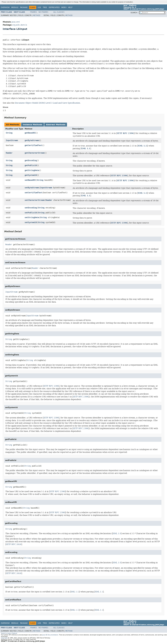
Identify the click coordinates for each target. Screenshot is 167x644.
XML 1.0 (117, 533)
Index (64, 7)
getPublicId (31, 165)
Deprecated (54, 7)
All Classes (59, 12)
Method (37, 15)
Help (70, 7)
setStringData (32, 217)
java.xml (16, 22)
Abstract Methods (56, 125)
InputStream (12, 140)
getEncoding (31, 160)
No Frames (43, 12)
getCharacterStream (35, 153)
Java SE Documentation (50, 635)
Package (24, 7)
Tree (45, 7)
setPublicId (31, 213)
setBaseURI (30, 180)
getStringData (32, 170)
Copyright (4, 638)
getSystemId (31, 175)
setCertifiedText (33, 193)
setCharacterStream (35, 200)
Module (15, 7)
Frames (33, 12)
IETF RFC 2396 (125, 133)
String (9, 133)
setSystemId (31, 222)
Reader (9, 153)
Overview (5, 7)
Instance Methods (33, 125)
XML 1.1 (142, 146)
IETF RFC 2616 (14, 544)
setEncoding (31, 208)
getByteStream (32, 140)
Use (39, 7)
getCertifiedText (33, 145)
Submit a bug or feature (9, 633)
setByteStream (32, 188)
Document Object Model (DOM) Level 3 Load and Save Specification (47, 103)
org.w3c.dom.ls (20, 25)
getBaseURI (30, 133)
